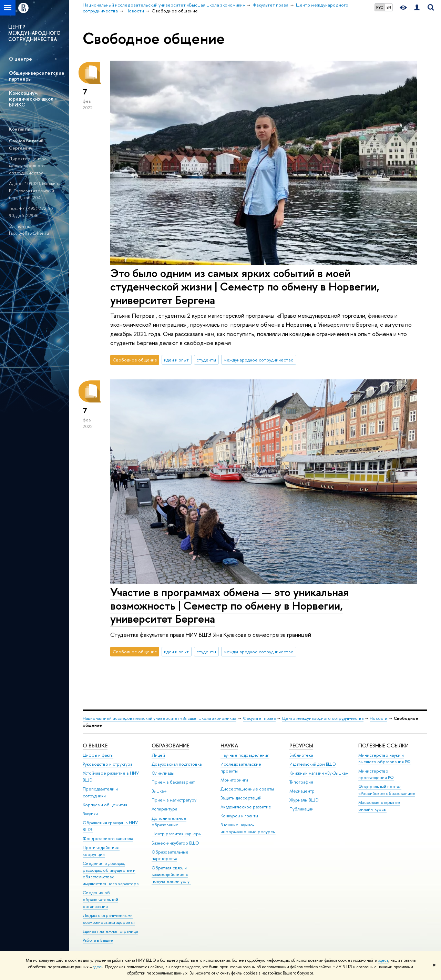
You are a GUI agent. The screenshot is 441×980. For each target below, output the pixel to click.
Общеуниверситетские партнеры (35, 76)
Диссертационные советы (247, 789)
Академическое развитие (246, 807)
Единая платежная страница (110, 931)
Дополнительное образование (169, 822)
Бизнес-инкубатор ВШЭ (175, 843)
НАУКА (229, 746)
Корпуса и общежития (105, 805)
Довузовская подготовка (177, 764)
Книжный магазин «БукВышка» (319, 773)
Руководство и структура (107, 764)
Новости (378, 718)
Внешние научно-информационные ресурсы (248, 828)
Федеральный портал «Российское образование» (387, 790)
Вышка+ (159, 791)
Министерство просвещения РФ (376, 774)
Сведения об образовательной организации (100, 900)
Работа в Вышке (98, 940)
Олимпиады (163, 773)
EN (389, 7)
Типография (301, 782)
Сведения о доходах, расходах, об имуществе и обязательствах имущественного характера (111, 874)
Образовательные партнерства (170, 855)
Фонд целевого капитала (108, 839)
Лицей (158, 755)
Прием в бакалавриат (173, 782)
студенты (206, 360)
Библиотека (301, 755)
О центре (20, 59)
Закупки (90, 814)
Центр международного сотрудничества (323, 718)
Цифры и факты (98, 755)
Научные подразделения (245, 755)
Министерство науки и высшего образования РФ (384, 759)
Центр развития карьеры (177, 834)
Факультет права (259, 718)
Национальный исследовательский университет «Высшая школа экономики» (160, 718)
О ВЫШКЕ (95, 746)
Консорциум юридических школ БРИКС (31, 99)
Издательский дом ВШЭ (313, 764)
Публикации (301, 809)
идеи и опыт (176, 360)
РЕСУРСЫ (301, 746)
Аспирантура (164, 809)
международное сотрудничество (259, 360)
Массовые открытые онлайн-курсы (379, 806)
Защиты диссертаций (241, 798)
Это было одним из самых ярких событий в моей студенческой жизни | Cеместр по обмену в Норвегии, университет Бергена (245, 286)
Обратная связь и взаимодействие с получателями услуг (171, 875)
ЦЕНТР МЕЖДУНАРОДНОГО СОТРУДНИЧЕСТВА (34, 33)
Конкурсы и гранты (239, 816)
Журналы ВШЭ (304, 800)
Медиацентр (302, 791)
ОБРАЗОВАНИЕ (170, 746)
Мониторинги (234, 780)
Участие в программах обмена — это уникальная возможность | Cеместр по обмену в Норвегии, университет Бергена (229, 605)
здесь (383, 960)
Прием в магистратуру (174, 800)
